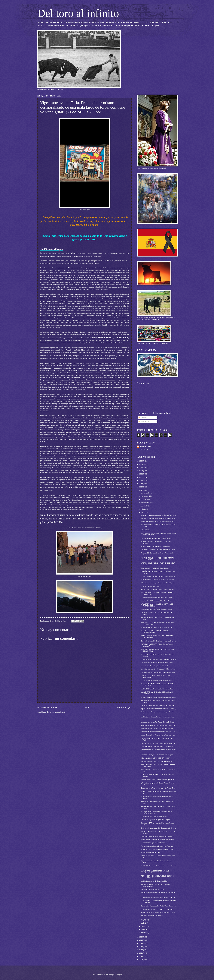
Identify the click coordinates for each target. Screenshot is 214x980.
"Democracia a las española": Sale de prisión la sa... (158, 828)
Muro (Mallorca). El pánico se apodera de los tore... (158, 580)
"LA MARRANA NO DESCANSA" (152, 916)
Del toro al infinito (78, 13)
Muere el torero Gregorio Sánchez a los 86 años (157, 628)
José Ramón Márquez (52, 249)
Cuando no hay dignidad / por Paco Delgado (156, 820)
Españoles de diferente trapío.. (151, 852)
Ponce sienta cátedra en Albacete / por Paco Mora (158, 846)
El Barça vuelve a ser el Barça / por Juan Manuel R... (159, 576)
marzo (143, 926)
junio (143, 512)
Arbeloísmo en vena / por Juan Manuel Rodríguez (157, 583)
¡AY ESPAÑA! (145, 530)
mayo (143, 920)
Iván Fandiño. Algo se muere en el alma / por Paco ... (159, 725)
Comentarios (144, 422)
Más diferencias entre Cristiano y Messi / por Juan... (158, 780)
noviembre (145, 496)
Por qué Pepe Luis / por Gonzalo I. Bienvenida (156, 761)
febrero (144, 930)
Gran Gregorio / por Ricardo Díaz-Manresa (155, 568)
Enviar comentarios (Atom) (56, 712)
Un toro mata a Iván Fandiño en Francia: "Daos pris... (159, 732)
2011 (141, 953)
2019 (141, 484)
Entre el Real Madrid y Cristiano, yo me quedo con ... (159, 641)
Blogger (119, 975)
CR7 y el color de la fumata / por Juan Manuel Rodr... (159, 672)
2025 (141, 464)
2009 (141, 960)
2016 (141, 937)
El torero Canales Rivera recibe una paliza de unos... (158, 697)
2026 (141, 461)
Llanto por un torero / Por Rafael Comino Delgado (157, 722)
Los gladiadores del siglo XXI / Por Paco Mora (156, 538)
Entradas (143, 418)
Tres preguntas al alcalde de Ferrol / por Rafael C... (158, 836)
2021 (141, 477)
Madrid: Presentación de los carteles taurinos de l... (158, 840)
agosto (144, 506)
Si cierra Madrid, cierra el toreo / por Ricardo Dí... (157, 546)
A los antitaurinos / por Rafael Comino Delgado (156, 609)
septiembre (145, 503)
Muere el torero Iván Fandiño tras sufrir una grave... (158, 735)
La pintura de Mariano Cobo (150, 586)
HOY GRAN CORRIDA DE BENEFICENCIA (156, 758)
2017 (141, 490)
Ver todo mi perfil (143, 450)
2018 (141, 487)
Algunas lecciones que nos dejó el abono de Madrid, (158, 709)
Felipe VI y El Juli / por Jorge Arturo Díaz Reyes (157, 747)
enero (143, 933)
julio (143, 509)
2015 (141, 940)
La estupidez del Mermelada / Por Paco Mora (156, 601)
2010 (141, 956)
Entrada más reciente (47, 707)
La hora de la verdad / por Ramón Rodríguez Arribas (158, 659)
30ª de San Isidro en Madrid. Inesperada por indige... (159, 912)
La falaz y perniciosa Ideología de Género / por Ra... (158, 515)
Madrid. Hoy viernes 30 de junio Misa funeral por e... (158, 522)
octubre (144, 499)
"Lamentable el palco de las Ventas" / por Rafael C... (158, 906)
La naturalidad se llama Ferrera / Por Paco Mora (157, 909)
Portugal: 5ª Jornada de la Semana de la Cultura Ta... (159, 518)
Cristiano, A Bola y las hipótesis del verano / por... (157, 755)
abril (143, 923)
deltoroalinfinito (145, 446)
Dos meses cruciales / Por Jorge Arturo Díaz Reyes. (158, 550)
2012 (141, 950)
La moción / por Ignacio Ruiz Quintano (154, 843)
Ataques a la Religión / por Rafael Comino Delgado (158, 589)
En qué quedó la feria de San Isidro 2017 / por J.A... (158, 788)
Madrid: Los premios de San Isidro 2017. (154, 881)
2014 (141, 943)
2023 (141, 471)
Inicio (87, 707)
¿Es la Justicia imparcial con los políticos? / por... (157, 681)
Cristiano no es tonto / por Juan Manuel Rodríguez (158, 705)
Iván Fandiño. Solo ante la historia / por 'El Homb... (158, 729)
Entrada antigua (124, 707)
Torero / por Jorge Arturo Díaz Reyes (153, 889)
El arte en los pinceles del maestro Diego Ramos (157, 849)
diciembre (145, 493)
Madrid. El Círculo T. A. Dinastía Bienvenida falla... (158, 689)
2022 (141, 474)
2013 (141, 947)
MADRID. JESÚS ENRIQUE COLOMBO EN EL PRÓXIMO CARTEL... (157, 812)
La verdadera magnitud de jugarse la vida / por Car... (158, 669)
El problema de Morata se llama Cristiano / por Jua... (158, 898)
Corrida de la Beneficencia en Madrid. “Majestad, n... (158, 743)
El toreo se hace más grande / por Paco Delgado (157, 598)
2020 (141, 481)
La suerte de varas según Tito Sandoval (154, 817)
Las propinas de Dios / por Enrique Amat (154, 666)
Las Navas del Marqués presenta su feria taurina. (157, 663)
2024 (141, 468)
